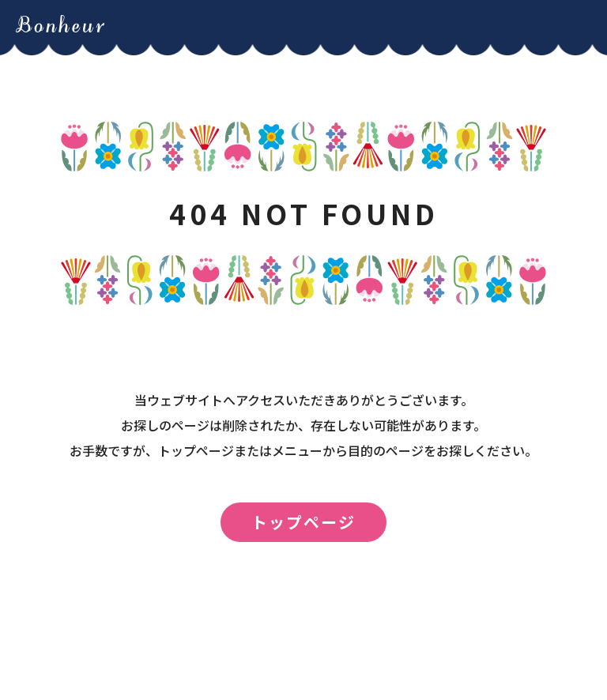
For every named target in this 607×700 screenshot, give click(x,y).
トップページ (303, 522)
